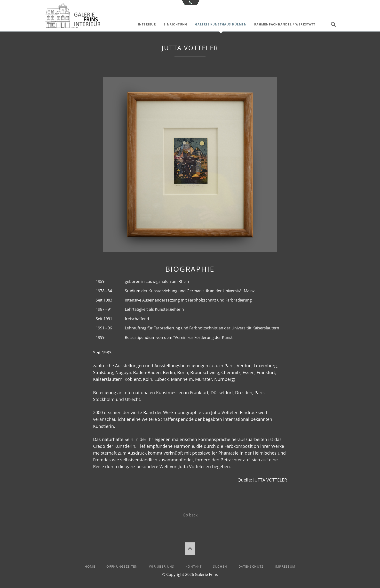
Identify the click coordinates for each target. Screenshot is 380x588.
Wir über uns (162, 566)
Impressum (285, 566)
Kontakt (194, 566)
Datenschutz (251, 566)
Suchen (333, 24)
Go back (190, 515)
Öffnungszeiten (122, 566)
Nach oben (190, 549)
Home (90, 566)
